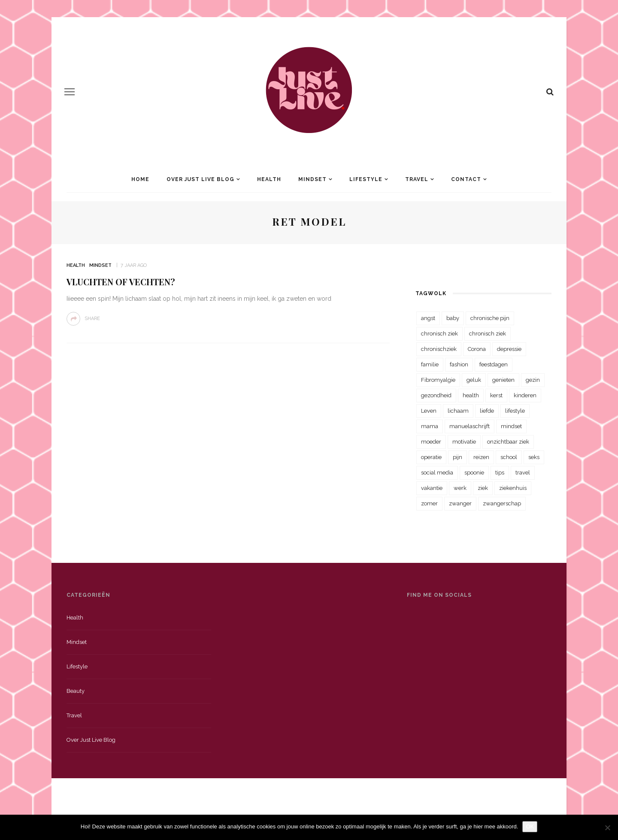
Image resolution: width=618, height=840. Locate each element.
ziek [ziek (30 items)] (483, 488)
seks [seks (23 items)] (534, 457)
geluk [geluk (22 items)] (474, 380)
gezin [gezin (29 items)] (533, 380)
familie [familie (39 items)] (430, 364)
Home (140, 179)
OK (530, 826)
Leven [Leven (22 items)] (429, 411)
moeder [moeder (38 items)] (431, 442)
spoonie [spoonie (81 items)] (474, 473)
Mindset (312, 179)
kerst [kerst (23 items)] (496, 395)
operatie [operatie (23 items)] (431, 457)
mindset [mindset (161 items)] (511, 426)
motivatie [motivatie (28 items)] (464, 442)
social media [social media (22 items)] (437, 473)
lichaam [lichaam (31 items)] (458, 411)
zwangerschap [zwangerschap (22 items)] (502, 503)
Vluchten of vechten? (121, 282)
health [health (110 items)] (471, 395)
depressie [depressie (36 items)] (509, 349)
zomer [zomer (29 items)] (429, 503)
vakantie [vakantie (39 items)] (432, 488)
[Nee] (607, 828)
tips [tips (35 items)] (500, 473)
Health (269, 179)
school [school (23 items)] (509, 457)
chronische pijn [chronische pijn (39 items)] (490, 318)
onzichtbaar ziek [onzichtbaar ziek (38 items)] (508, 442)
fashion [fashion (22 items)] (459, 364)
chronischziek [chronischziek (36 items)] (439, 349)
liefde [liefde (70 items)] (487, 411)
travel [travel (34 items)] (523, 473)
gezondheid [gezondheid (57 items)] (436, 395)
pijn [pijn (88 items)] (457, 457)
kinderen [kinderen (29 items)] (525, 395)
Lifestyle (366, 179)
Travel (417, 179)
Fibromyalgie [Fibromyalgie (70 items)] (438, 380)
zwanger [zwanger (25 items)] (460, 503)
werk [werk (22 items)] (460, 488)
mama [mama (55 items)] (430, 426)
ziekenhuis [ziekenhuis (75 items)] (513, 488)
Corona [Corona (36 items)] (477, 349)
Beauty (76, 691)
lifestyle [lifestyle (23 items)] (515, 411)
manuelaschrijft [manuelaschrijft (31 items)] (470, 426)
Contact (466, 179)
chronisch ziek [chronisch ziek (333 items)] (439, 334)
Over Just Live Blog (200, 179)
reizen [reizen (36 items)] (481, 457)
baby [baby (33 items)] (453, 318)
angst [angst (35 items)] (428, 318)
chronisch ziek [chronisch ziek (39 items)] (488, 334)
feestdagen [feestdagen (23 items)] (494, 364)
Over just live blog (91, 740)
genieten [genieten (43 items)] (503, 380)
